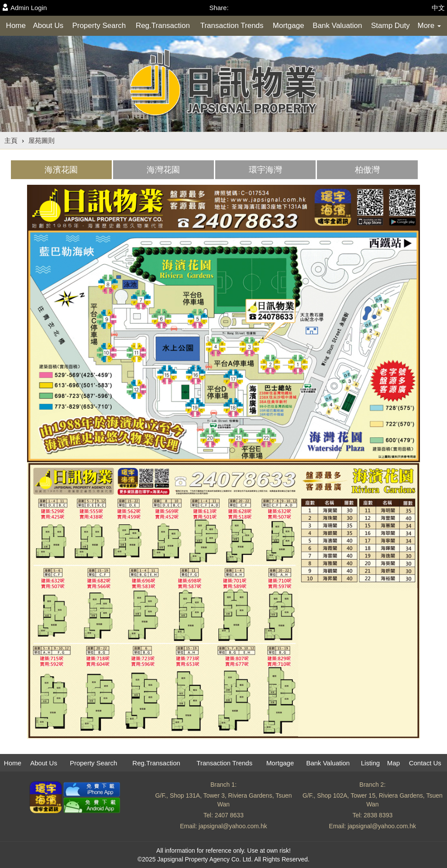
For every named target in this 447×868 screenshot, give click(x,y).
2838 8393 (378, 815)
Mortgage (289, 26)
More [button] (429, 26)
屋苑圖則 (41, 140)
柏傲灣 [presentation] (367, 170)
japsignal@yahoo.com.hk (233, 826)
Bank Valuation (337, 26)
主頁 (11, 140)
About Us (48, 26)
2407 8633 (229, 815)
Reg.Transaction (163, 26)
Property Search (99, 26)
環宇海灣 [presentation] (265, 170)
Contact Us (425, 763)
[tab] (61, 170)
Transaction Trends (232, 26)
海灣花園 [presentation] (163, 170)
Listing (370, 763)
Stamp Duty (390, 26)
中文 (438, 8)
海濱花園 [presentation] (61, 170)
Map (394, 763)
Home (16, 26)
